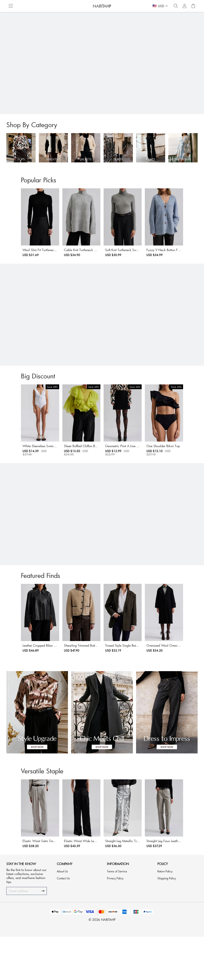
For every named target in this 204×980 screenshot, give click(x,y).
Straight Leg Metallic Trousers (125, 884)
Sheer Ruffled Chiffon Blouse (76, 469)
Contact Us (63, 922)
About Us (62, 915)
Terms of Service (117, 915)
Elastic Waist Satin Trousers (27, 884)
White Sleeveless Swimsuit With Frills (29, 471)
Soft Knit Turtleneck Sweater (124, 261)
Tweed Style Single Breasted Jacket (126, 679)
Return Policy (165, 915)
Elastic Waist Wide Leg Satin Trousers (78, 886)
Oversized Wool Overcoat (172, 677)
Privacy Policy (115, 922)
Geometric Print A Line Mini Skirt (126, 471)
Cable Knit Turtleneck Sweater (77, 261)
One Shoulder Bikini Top (171, 469)
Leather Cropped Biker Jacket (28, 677)
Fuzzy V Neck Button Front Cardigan (175, 263)
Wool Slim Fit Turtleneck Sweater (29, 263)
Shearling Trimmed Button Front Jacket (78, 679)
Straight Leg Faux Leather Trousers (175, 886)
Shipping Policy (167, 922)
